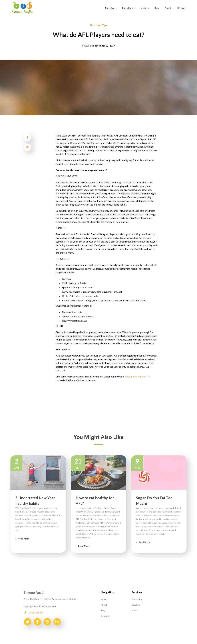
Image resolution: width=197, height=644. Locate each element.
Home (104, 599)
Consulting (137, 599)
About (104, 605)
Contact (105, 616)
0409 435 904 (36, 612)
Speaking (136, 605)
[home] (22, 7)
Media (135, 610)
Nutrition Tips (99, 25)
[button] (111, 8)
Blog (103, 610)
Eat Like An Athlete (135, 376)
